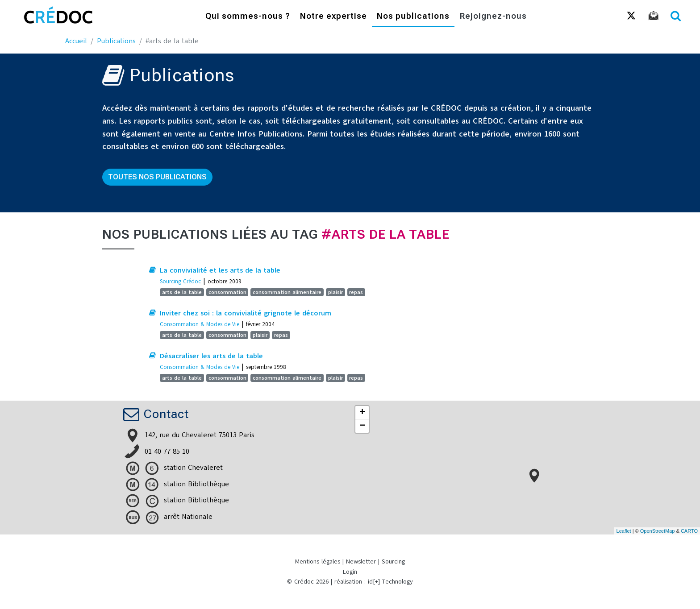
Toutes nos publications (157, 177)
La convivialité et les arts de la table (220, 270)
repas (356, 292)
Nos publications (413, 17)
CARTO (689, 531)
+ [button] (362, 413)
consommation (227, 292)
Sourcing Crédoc (180, 281)
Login (350, 572)
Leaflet (624, 531)
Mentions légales (318, 561)
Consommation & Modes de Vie (200, 324)
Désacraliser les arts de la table (211, 356)
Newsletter (361, 561)
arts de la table (182, 292)
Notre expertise (333, 17)
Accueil (76, 41)
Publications (116, 41)
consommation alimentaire (287, 292)
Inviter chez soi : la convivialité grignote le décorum (246, 313)
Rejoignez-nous (493, 17)
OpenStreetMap (658, 531)
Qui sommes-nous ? (248, 17)
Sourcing (393, 561)
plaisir (335, 292)
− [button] (362, 426)
